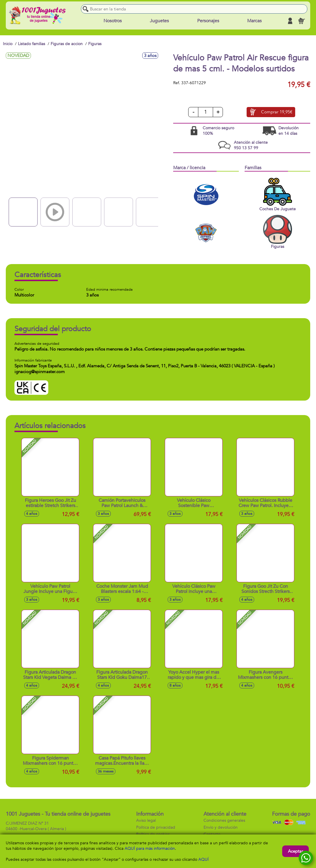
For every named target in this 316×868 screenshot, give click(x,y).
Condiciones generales (224, 820)
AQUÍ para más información (150, 848)
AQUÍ (204, 859)
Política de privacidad (156, 827)
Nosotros (113, 21)
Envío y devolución (221, 827)
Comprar (277, 112)
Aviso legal (146, 820)
